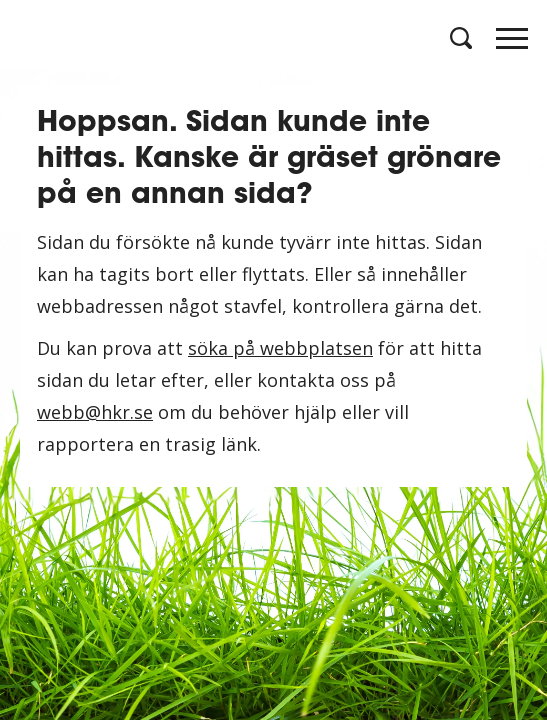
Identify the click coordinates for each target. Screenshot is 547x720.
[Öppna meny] (512, 44)
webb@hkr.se (95, 412)
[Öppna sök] (459, 38)
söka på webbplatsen (280, 348)
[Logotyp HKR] (35, 37)
